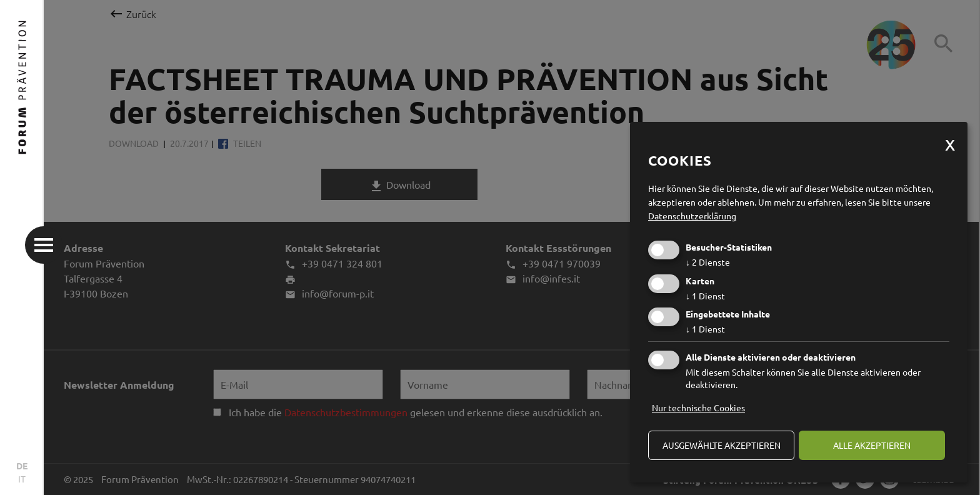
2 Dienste (708, 262)
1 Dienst (705, 296)
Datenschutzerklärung (692, 216)
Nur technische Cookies (698, 407)
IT (22, 479)
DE (22, 466)
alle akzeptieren (872, 445)
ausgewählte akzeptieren (722, 445)
